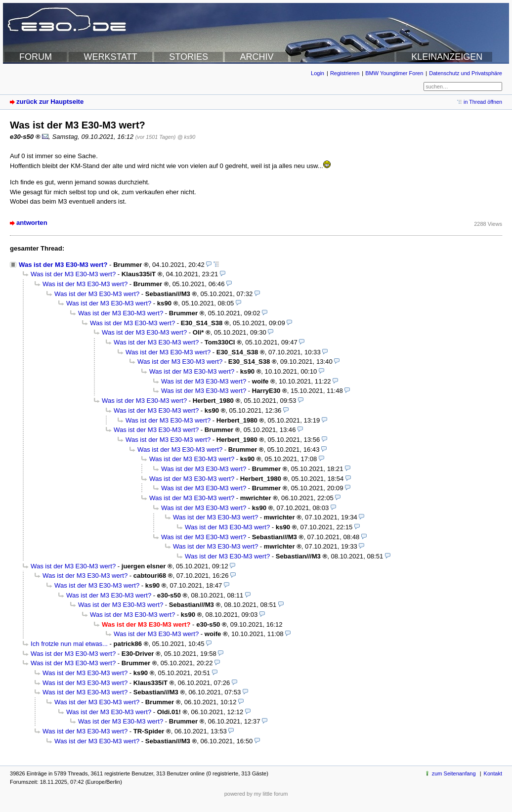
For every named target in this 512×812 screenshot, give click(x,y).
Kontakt (493, 773)
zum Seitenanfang (454, 773)
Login (318, 73)
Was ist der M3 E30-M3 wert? (63, 265)
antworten (32, 223)
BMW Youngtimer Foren (394, 73)
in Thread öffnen (483, 102)
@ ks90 (186, 137)
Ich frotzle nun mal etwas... (69, 644)
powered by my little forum (256, 794)
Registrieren (345, 73)
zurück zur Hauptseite (50, 102)
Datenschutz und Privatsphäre (466, 73)
